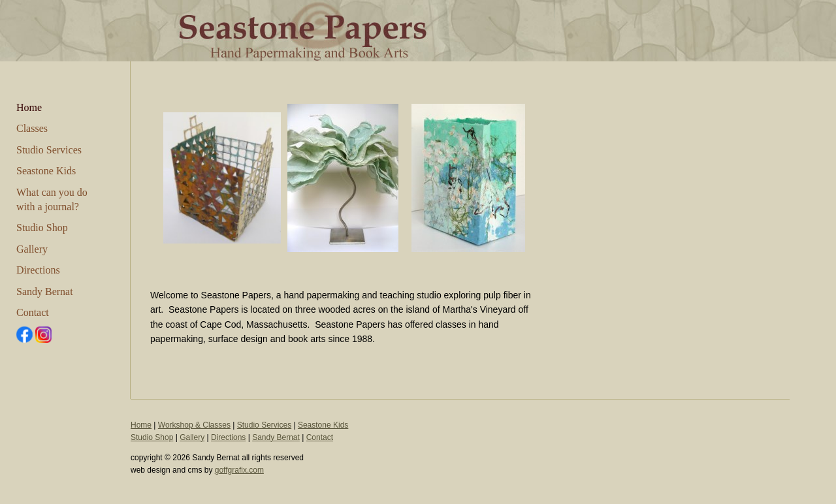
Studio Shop (42, 228)
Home (29, 107)
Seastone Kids (46, 171)
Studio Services (49, 150)
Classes (32, 128)
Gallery (32, 249)
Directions (38, 270)
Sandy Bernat (45, 291)
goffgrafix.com (239, 470)
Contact (33, 312)
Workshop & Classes (194, 425)
